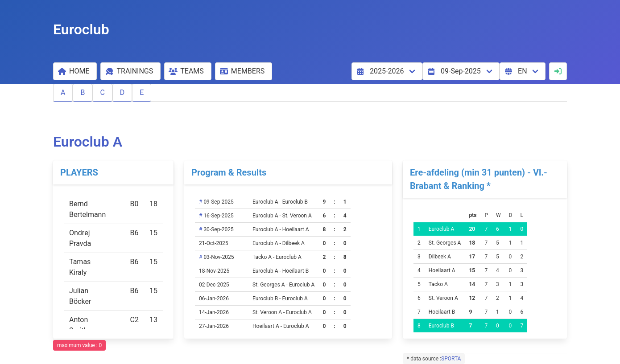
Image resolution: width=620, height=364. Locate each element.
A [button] (63, 92)
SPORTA (451, 359)
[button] (75, 71)
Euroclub (81, 29)
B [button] (83, 92)
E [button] (142, 92)
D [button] (122, 92)
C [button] (102, 92)
